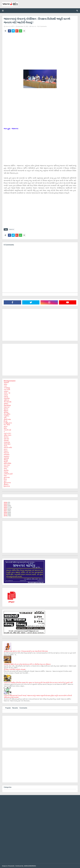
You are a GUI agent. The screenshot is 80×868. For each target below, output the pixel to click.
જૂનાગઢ (6, 410)
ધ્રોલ (5, 428)
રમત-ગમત (7, 465)
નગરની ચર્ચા (7, 429)
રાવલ (5, 468)
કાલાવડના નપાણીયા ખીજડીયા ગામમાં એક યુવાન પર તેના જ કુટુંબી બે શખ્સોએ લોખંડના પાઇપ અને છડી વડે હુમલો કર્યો (38, 682)
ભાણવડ (6, 450)
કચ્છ (5, 385)
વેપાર (5, 475)
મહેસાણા (6, 458)
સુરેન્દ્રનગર (7, 482)
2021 (5, 510)
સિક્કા (5, 479)
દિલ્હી (5, 421)
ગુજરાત (6, 403)
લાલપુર (6, 472)
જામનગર (34, 26)
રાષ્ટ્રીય (6, 470)
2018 (5, 515)
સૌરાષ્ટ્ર (6, 484)
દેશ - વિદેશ (7, 424)
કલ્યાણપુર (7, 387)
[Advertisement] (40, 50)
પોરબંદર (6, 436)
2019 (5, 514)
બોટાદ (6, 445)
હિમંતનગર (7, 486)
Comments (23, 707)
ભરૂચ (6, 449)
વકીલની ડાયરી (8, 473)
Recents (15, 707)
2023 (5, 507)
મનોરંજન (7, 454)
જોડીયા (6, 412)
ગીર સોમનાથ (8, 401)
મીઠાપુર (6, 459)
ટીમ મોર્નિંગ (7, 414)
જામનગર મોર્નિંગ (10, 26)
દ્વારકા (6, 426)
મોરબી (6, 461)
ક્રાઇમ (6, 394)
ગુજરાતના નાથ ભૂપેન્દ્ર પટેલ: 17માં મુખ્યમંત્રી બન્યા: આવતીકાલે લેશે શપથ (26, 651)
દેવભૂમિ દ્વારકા (8, 422)
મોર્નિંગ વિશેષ (7, 463)
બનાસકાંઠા (7, 442)
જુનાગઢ (6, 408)
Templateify (11, 865)
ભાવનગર (6, 452)
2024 (5, 505)
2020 (5, 512)
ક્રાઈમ (6, 396)
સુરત (5, 480)
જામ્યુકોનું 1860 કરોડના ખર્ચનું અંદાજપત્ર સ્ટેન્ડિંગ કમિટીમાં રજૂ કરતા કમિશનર (27, 664)
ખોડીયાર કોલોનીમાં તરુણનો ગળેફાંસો (15, 669)
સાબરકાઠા (7, 477)
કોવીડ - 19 (7, 393)
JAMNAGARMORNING (30, 865)
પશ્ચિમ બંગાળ (7, 435)
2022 (5, 509)
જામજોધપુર (7, 405)
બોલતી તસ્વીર (8, 447)
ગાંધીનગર (6, 400)
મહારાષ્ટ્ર (7, 456)
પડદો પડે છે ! (7, 433)
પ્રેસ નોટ (6, 438)
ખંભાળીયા (7, 398)
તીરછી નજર (7, 419)
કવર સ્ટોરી (7, 389)
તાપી (5, 417)
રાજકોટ (6, 466)
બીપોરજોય (7, 443)
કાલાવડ (6, 391)
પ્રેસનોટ (6, 440)
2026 (5, 502)
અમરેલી (6, 382)
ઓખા (5, 384)
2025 (5, 504)
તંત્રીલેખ (6, 415)
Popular (8, 707)
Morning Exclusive (10, 380)
